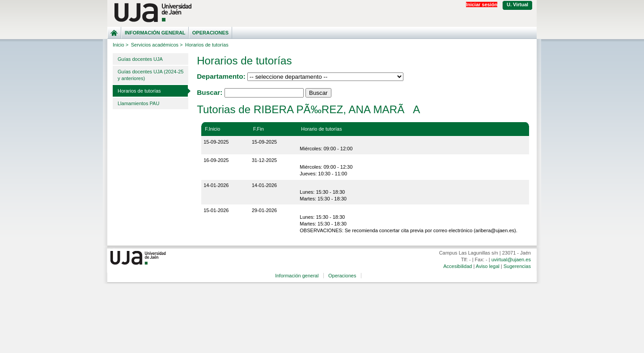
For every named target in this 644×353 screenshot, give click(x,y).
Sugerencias (517, 266)
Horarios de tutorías (139, 91)
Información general (155, 33)
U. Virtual (517, 4)
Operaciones (210, 33)
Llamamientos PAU (138, 103)
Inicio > (121, 45)
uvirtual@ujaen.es (511, 259)
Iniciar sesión (482, 4)
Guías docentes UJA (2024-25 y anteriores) (150, 75)
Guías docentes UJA (140, 59)
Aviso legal (488, 266)
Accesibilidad (458, 266)
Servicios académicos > (157, 45)
